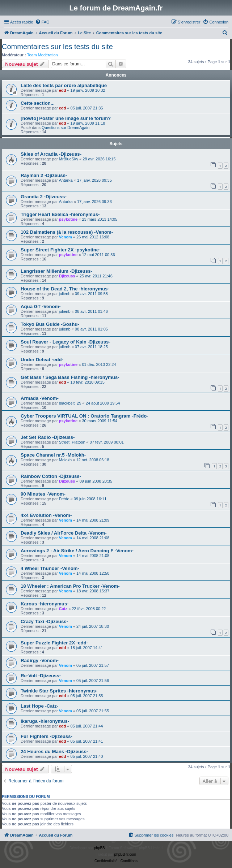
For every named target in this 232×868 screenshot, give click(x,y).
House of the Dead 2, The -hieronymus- (65, 289)
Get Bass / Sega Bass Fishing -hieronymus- (70, 377)
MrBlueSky (69, 159)
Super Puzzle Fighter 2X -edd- (54, 643)
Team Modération (43, 55)
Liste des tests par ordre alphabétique (64, 85)
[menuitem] (42, 22)
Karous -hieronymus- (45, 604)
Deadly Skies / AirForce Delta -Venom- (64, 533)
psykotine (68, 219)
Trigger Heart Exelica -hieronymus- (60, 214)
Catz (63, 609)
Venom (66, 237)
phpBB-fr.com (125, 854)
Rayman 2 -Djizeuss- (44, 175)
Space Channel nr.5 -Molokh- (53, 455)
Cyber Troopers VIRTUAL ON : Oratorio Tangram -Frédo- (85, 416)
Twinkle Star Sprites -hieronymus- (59, 691)
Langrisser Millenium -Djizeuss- (56, 271)
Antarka (66, 180)
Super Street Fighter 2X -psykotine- (61, 250)
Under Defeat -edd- (42, 360)
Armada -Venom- (40, 398)
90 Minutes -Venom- (43, 494)
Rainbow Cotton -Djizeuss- (51, 476)
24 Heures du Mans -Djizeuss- (54, 752)
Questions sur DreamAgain (66, 128)
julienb (65, 294)
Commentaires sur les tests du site (57, 47)
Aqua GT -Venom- (41, 306)
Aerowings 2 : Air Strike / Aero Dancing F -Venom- (77, 551)
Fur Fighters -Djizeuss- (47, 736)
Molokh (65, 460)
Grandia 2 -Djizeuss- (44, 197)
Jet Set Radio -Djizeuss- (48, 437)
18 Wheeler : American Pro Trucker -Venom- (70, 586)
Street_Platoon (72, 442)
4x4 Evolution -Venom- (46, 515)
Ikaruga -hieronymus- (45, 721)
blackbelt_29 (70, 403)
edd (63, 90)
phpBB (100, 848)
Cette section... (38, 103)
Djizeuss (67, 276)
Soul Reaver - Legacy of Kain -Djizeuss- (66, 342)
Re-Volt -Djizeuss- (41, 676)
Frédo (64, 499)
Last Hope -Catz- (39, 706)
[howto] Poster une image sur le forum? (66, 118)
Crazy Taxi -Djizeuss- (44, 621)
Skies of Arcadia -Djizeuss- (51, 154)
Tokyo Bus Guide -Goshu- (50, 324)
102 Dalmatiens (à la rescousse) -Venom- (67, 232)
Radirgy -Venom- (40, 660)
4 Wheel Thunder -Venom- (50, 568)
